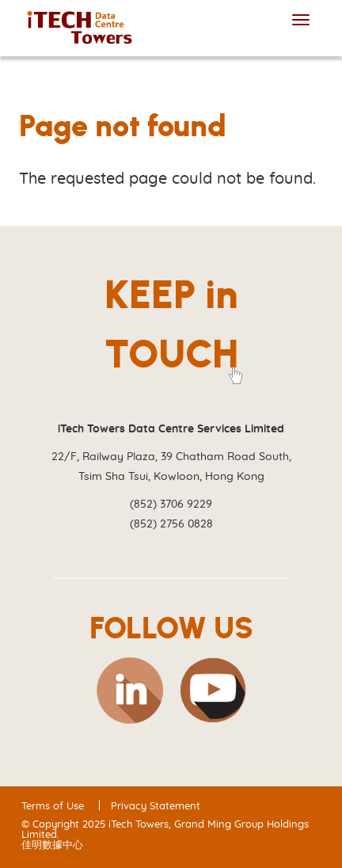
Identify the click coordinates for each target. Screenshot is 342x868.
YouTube (213, 691)
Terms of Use (53, 807)
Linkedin (129, 691)
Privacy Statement (156, 807)
